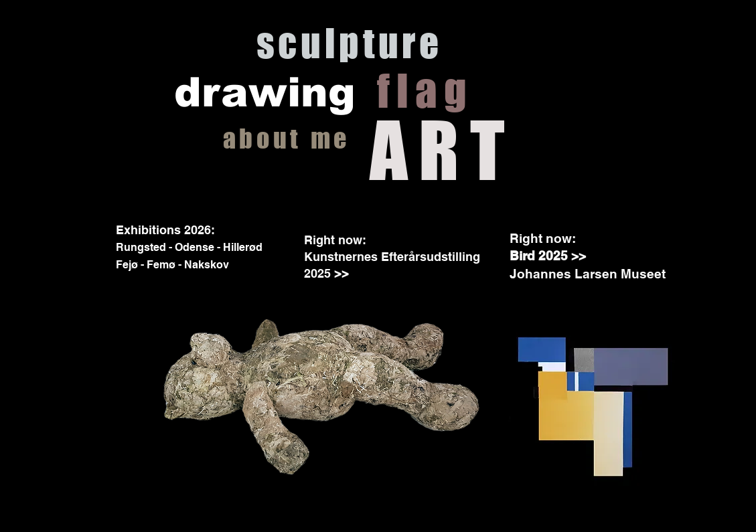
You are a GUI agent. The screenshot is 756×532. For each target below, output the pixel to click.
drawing (265, 92)
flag (425, 90)
